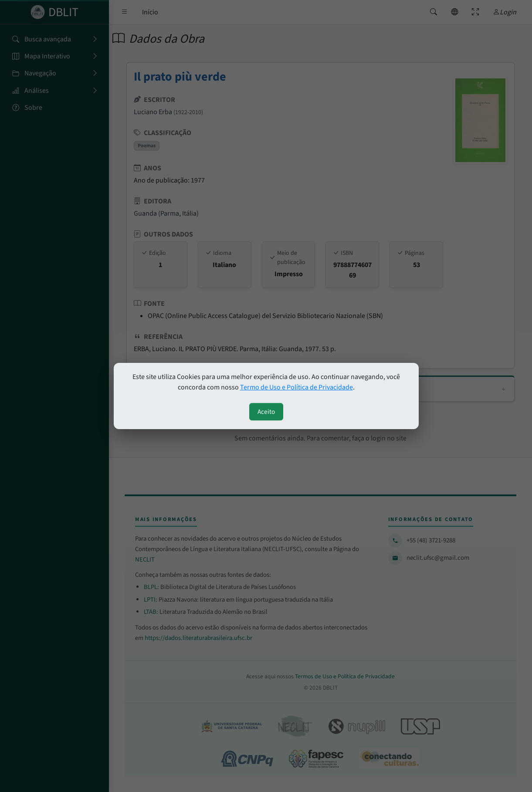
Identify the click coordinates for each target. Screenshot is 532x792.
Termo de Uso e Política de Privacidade (296, 387)
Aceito (266, 412)
